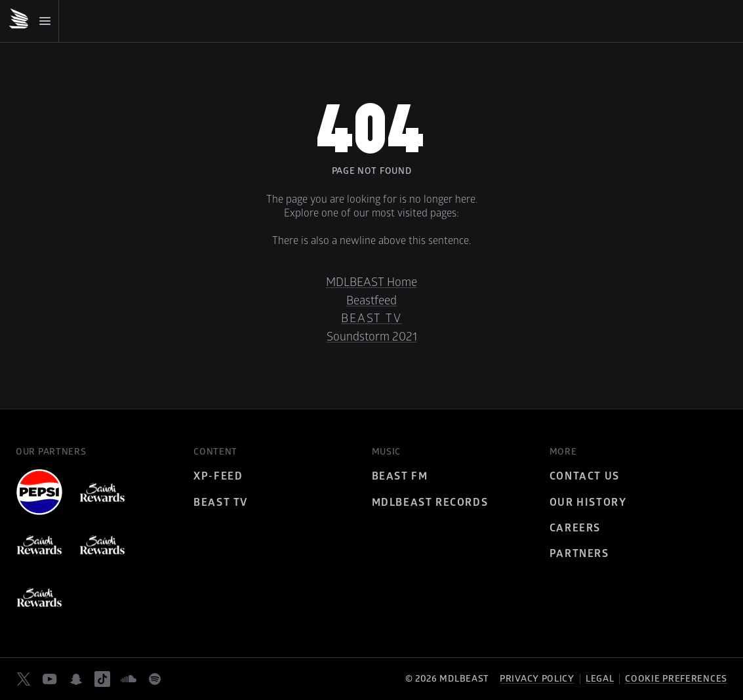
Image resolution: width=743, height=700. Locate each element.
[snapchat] (76, 679)
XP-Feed (218, 476)
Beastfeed (371, 301)
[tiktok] (102, 679)
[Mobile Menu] (33, 21)
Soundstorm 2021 (372, 337)
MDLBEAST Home (371, 282)
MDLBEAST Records (430, 503)
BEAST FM (400, 476)
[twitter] (24, 679)
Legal (600, 679)
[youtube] (50, 679)
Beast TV (371, 319)
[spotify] (155, 679)
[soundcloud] (129, 679)
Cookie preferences (676, 679)
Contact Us (585, 476)
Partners (579, 554)
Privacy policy (537, 679)
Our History (588, 503)
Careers (575, 528)
